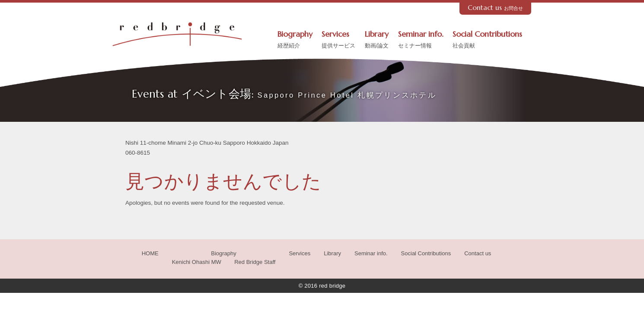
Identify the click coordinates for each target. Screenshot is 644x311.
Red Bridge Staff (255, 262)
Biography (295, 40)
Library (377, 40)
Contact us (496, 8)
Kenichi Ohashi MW (197, 262)
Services (338, 40)
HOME (150, 253)
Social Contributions (487, 40)
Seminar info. (421, 40)
